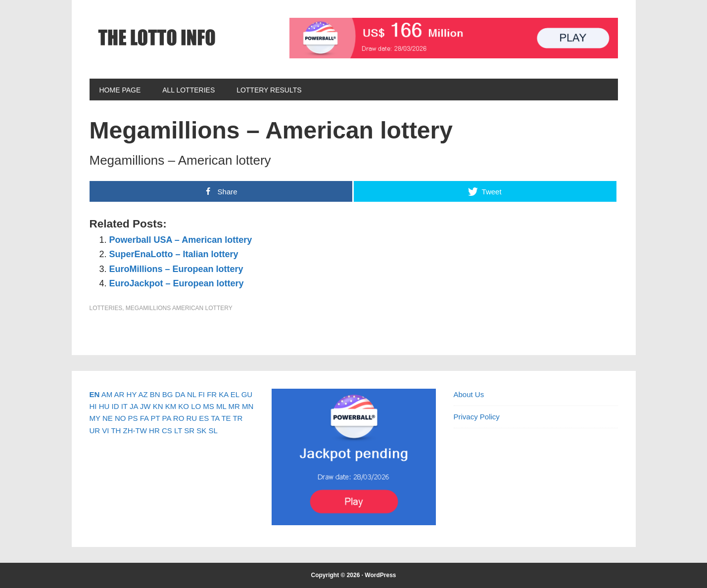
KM (171, 406)
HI (93, 406)
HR (154, 430)
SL (213, 430)
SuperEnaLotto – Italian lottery (174, 254)
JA (134, 406)
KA (223, 394)
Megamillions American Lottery (179, 308)
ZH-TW (135, 430)
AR (119, 394)
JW (145, 406)
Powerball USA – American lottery (181, 240)
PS (133, 418)
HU (104, 406)
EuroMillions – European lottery (176, 269)
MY (95, 418)
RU (191, 418)
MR (234, 406)
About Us (469, 394)
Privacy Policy (477, 417)
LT (178, 430)
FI (202, 394)
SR (189, 430)
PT (155, 418)
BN (155, 394)
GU (247, 394)
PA (167, 418)
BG (168, 394)
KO (184, 406)
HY (132, 394)
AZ (143, 394)
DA (180, 394)
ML (221, 406)
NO (120, 418)
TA (215, 418)
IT (124, 406)
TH (116, 430)
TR (237, 418)
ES (204, 418)
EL (235, 394)
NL (192, 394)
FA (144, 418)
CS (167, 430)
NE (108, 418)
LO (196, 406)
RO (179, 418)
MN (248, 406)
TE (226, 418)
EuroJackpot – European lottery (177, 283)
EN (95, 394)
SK (201, 430)
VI (105, 430)
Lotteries (106, 308)
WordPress (380, 575)
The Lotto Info (156, 38)
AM (107, 394)
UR (95, 430)
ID (116, 406)
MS (209, 406)
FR (212, 394)
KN (158, 406)
